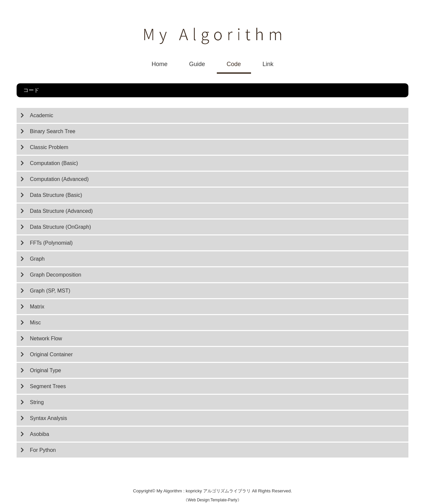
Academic (42, 115)
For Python (43, 450)
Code (234, 64)
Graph (37, 259)
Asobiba (40, 434)
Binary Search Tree (53, 131)
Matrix (37, 307)
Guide (197, 64)
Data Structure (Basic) (56, 195)
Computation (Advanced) (59, 179)
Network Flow (46, 338)
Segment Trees (48, 386)
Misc (35, 323)
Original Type (45, 370)
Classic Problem (49, 147)
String (37, 402)
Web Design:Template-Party (212, 500)
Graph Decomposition (56, 275)
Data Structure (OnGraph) (60, 227)
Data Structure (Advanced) (61, 211)
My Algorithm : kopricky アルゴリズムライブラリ (204, 491)
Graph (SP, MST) (50, 291)
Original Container (51, 354)
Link (268, 64)
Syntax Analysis (48, 418)
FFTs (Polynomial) (51, 243)
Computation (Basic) (54, 163)
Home (159, 64)
